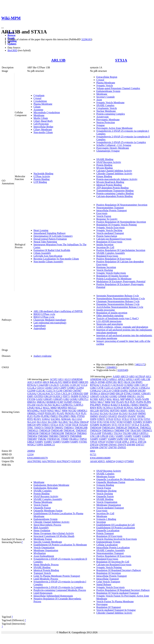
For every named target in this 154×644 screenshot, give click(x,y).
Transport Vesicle (42, 573)
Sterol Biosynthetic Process (47, 525)
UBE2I (31, 442)
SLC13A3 (77, 419)
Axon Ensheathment (44, 556)
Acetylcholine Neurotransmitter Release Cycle (120, 307)
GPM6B (122, 396)
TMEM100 (96, 428)
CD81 (137, 385)
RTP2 (30, 419)
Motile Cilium (41, 118)
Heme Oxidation (42, 530)
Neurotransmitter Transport (110, 208)
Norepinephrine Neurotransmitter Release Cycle (121, 298)
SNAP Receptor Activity (109, 162)
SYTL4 (135, 425)
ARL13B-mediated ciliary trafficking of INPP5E (58, 311)
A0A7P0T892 (34, 461)
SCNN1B (118, 408)
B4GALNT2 (56, 382)
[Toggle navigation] (3, 28)
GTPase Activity (42, 176)
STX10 (110, 419)
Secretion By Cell (105, 247)
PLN (78, 413)
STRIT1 (46, 425)
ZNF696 (94, 447)
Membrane (39, 115)
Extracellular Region (107, 77)
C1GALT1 (54, 385)
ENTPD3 (39, 396)
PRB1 (73, 416)
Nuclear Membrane (106, 111)
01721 (93, 454)
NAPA (138, 399)
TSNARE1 (107, 433)
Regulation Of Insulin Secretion (112, 276)
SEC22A (147, 408)
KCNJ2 (48, 405)
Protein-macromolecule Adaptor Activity (117, 179)
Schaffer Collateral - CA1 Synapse (114, 145)
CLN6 (59, 391)
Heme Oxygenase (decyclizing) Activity (54, 533)
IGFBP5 (68, 402)
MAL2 (39, 408)
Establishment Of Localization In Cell (115, 525)
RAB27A (115, 405)
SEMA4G (66, 419)
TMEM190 (33, 433)
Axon (99, 100)
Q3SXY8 (76, 461)
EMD (112, 393)
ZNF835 (122, 447)
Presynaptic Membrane (108, 120)
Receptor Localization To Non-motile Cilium (56, 259)
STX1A (121, 60)
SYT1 (115, 425)
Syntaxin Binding (105, 485)
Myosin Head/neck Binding (110, 182)
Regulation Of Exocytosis (109, 242)
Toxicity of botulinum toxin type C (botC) (117, 318)
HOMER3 (52, 402)
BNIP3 (75, 382)
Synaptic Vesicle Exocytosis (110, 227)
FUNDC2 (84, 396)
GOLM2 (104, 396)
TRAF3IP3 (136, 430)
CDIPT (63, 388)
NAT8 (43, 411)
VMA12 (133, 439)
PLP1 (84, 413)
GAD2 (39, 399)
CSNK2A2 (95, 391)
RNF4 (93, 408)
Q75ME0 (129, 461)
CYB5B (116, 391)
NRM (64, 411)
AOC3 (31, 382)
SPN (38, 425)
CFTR (100, 388)
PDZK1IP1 (50, 413)
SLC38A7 (63, 422)
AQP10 (38, 382)
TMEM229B (57, 433)
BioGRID (12, 50)
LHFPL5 (79, 405)
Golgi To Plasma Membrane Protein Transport (57, 576)
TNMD (65, 439)
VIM (126, 439)
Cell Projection (41, 124)
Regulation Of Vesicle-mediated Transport (118, 593)
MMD (54, 408)
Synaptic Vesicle (105, 85)
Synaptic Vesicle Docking (109, 230)
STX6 (106, 422)
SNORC (141, 416)
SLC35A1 (42, 422)
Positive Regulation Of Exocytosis (114, 259)
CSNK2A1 (144, 388)
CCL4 (84, 385)
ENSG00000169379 (37, 458)
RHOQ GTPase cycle (44, 314)
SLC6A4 (114, 413)
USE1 (112, 436)
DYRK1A (95, 393)
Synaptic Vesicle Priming (109, 567)
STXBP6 (95, 425)
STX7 (62, 425)
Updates (12, 44)
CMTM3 (67, 391)
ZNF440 (103, 445)
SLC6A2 (94, 413)
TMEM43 (81, 433)
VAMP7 (103, 439)
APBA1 (113, 379)
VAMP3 (57, 442)
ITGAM (31, 405)
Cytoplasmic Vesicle (107, 108)
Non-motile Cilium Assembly (48, 262)
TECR (75, 425)
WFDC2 (31, 445)
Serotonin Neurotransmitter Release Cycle (118, 296)
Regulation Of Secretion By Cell (113, 562)
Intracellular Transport (108, 579)
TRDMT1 (147, 430)
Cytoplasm (39, 95)
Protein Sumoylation (107, 236)
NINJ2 (50, 411)
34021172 (140, 364)
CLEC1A (109, 388)
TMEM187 (81, 430)
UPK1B (104, 436)
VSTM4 (109, 442)
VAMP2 (48, 442)
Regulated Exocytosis (107, 256)
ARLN (46, 382)
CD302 (48, 388)
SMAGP (84, 422)
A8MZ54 (110, 461)
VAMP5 (74, 442)
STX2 (140, 419)
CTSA (57, 393)
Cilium (37, 107)
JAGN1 (40, 405)
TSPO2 (83, 439)
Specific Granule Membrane (48, 542)
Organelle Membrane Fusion (48, 511)
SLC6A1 (141, 411)
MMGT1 (130, 399)
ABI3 (132, 376)
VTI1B (118, 442)
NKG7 (58, 411)
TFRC (30, 428)
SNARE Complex (105, 105)
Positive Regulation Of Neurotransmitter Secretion (122, 205)
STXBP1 (128, 422)
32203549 (122, 370)
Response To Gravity (107, 219)
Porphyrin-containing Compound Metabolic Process (60, 590)
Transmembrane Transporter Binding (115, 191)
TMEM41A (108, 430)
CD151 (40, 388)
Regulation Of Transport (109, 607)
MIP (123, 399)
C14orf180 (43, 385)
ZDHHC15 (49, 445)
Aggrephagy (40, 325)
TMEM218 (45, 433)
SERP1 (124, 411)
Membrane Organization (46, 550)
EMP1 (30, 396)
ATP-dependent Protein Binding (112, 188)
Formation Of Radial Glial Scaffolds (52, 250)
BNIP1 (139, 382)
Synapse (100, 125)
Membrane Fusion (43, 539)
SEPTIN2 (104, 411)
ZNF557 (140, 445)
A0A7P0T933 (49, 461)
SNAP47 (132, 416)
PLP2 (30, 416)
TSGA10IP (96, 433)
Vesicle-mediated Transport (110, 233)
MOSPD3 (62, 408)
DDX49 (133, 391)
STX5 (100, 422)
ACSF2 (54, 379)
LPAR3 (31, 408)
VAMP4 (65, 442)
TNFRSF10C (54, 439)
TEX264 (83, 425)
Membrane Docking (106, 491)
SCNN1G (129, 408)
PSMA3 (106, 405)
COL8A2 (32, 393)
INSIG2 (77, 402)
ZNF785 (113, 447)
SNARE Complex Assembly (111, 253)
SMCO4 (31, 425)
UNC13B (95, 436)
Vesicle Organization (44, 548)
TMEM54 (32, 436)
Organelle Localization (108, 530)
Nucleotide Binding (43, 174)
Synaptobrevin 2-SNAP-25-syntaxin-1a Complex (121, 142)
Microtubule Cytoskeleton (47, 112)
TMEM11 (69, 428)
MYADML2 (33, 411)
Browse (11, 35)
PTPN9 (81, 416)
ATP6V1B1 (111, 382)
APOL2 (121, 379)
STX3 (147, 419)
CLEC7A (51, 391)
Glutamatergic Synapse (108, 151)
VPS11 (141, 439)
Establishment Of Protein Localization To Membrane (60, 545)
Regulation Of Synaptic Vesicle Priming (116, 225)
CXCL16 (66, 393)
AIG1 (61, 379)
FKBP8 (75, 396)
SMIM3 (94, 416)
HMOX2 (41, 402)
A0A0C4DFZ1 (98, 461)
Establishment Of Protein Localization (116, 528)
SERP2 (132, 411)
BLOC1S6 (130, 382)
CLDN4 (80, 388)
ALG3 (67, 379)
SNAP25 (113, 416)
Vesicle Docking (105, 270)
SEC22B (94, 411)
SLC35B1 (53, 422)
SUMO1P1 (105, 425)
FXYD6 (31, 399)
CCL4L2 (32, 388)
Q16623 (120, 461)
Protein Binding (42, 179)
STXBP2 (137, 422)
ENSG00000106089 (100, 458)
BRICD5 (84, 382)
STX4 (93, 422)
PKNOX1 (70, 413)
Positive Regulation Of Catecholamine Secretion (121, 250)
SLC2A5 (32, 422)
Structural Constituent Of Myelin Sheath (54, 536)
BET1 (121, 382)
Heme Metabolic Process (46, 565)
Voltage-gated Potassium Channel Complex (118, 88)
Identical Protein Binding (109, 185)
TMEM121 (33, 430)
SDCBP (138, 408)
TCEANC (145, 425)
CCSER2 (128, 385)
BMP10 (67, 382)
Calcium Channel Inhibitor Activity (114, 171)
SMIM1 (142, 413)
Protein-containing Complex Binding (115, 193)
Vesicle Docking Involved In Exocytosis (117, 539)
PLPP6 (147, 402)
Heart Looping (41, 230)
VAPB (120, 439)
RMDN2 (144, 405)
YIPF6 (40, 445)
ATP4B (101, 382)
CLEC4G (41, 391)
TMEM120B (81, 428)
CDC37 (144, 385)
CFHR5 (71, 388)
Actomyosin (102, 117)
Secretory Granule (105, 97)
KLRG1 (57, 405)
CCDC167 (75, 385)
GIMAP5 (58, 399)
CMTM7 (77, 391)
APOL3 (130, 379)
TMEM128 (45, 430)
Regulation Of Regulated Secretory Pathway (119, 570)
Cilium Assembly (42, 253)
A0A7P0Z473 (64, 461)
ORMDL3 (32, 413)
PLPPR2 (45, 416)
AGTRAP (140, 376)
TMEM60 (43, 436)
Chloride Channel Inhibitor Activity (114, 174)
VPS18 (101, 442)
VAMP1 (39, 442)
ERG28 (48, 396)
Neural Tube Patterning (45, 242)
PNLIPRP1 (64, 416)
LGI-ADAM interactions (109, 321)
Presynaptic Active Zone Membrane (114, 128)
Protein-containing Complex (111, 114)
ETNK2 (128, 393)
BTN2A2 (32, 385)
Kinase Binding (104, 176)
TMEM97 (32, 439)
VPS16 (94, 442)
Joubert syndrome (42, 356)
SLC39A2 (74, 422)
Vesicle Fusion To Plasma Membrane (115, 601)
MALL (46, 408)
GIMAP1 (48, 399)
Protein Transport (105, 533)
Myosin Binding (104, 168)
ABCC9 (124, 376)
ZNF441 (113, 445)
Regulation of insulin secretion (112, 313)
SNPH (93, 419)
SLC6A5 (123, 413)
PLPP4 (37, 416)
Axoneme (38, 110)
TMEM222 (145, 428)
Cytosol (37, 98)
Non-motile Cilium (43, 132)
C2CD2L (65, 385)
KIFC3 (102, 399)
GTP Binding (40, 182)
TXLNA (118, 433)
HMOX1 (32, 402)
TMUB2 (42, 439)
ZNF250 (94, 445)
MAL (109, 399)
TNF (127, 430)
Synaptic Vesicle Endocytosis (111, 273)
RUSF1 (37, 419)
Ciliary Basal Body (43, 121)
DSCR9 (142, 391)
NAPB (146, 399)
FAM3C (137, 393)
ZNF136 (142, 442)
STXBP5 (147, 422)
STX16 (133, 419)
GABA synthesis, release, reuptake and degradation (122, 327)
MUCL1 (72, 408)
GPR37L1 (83, 399)
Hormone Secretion (106, 267)
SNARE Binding (105, 159)
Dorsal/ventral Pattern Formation (50, 239)
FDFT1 (66, 396)
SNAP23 (103, 416)
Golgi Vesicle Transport (108, 582)
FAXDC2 (57, 396)
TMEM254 (70, 433)
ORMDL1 (82, 411)
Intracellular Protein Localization (113, 548)
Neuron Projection (106, 122)
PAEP (41, 413)
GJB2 (66, 399)
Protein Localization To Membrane (114, 279)
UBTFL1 (144, 433)
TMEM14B (57, 430)
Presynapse (102, 604)
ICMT (60, 402)
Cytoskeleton (40, 101)
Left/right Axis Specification (48, 256)
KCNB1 (94, 399)
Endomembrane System (108, 91)
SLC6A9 (133, 413)
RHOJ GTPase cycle (44, 317)
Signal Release (104, 584)
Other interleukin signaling (110, 316)
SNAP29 (122, 416)
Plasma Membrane (43, 104)
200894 (31, 451)
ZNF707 (103, 447)
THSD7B (49, 428)
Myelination (40, 553)
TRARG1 (74, 439)
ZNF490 (131, 445)
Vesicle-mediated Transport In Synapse (116, 610)
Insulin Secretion (105, 245)
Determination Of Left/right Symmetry (53, 236)
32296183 (86, 39)
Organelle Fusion (42, 508)
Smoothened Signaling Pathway (50, 233)
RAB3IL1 (126, 405)
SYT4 (121, 425)
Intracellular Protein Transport (112, 210)
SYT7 (128, 425)
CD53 (56, 388)
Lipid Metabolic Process (46, 579)
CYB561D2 (77, 393)
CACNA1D (117, 385)
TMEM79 (64, 436)
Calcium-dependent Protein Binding (114, 196)
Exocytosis (102, 213)
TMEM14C (69, 430)
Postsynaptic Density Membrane (113, 148)
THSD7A (39, 428)
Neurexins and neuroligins (110, 324)
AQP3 (137, 379)
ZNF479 (122, 445)
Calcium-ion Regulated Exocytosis (114, 239)
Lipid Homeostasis (43, 593)
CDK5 (93, 388)
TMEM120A (108, 428)
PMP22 (54, 416)
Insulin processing (105, 310)
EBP (86, 393)
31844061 (111, 367)
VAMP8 (112, 439)
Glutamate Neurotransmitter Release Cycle (118, 301)
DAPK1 (124, 391)
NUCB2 (72, 411)
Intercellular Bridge (43, 127)
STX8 (68, 425)
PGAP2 (60, 413)
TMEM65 (53, 436)
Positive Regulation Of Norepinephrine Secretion (121, 222)
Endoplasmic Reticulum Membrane (51, 485)
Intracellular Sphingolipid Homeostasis (53, 596)
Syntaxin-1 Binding (106, 519)
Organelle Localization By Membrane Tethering (120, 479)
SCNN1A (108, 408)
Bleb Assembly (41, 528)
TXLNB (127, 433)
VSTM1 (83, 442)
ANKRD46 (77, 379)
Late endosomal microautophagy (50, 323)
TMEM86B (76, 436)
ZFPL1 (126, 442)
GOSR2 (74, 399)
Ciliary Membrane (43, 129)
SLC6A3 (104, 413)
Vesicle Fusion (104, 216)
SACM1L (56, 419)
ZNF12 (133, 442)
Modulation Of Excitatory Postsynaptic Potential (121, 281)
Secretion (101, 522)
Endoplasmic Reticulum (46, 488)
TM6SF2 (59, 428)
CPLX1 (134, 388)
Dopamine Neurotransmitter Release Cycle (118, 304)
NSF (113, 402)
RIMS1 (135, 405)
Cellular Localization (107, 545)
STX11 (118, 419)
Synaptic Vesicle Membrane (110, 102)
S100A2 (46, 419)
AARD (116, 376)
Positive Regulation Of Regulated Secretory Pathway (123, 590)
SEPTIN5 (115, 411)
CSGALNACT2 (45, 393)
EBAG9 (105, 393)
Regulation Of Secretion (109, 573)
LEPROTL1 (67, 405)
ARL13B (58, 60)
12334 (30, 454)
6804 (92, 451)
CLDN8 (31, 391)
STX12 (125, 419)
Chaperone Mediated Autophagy (50, 320)
